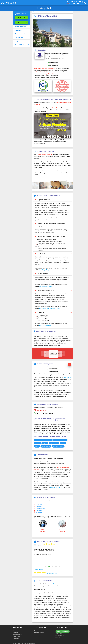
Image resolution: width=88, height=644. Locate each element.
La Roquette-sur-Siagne (60, 440)
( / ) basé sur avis (52, 574)
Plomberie (39, 505)
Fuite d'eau (39, 512)
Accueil (35, 12)
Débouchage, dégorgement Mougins (50, 308)
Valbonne (38, 443)
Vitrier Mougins (39, 631)
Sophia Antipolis (54, 443)
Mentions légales (60, 635)
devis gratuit (67, 378)
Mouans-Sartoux (40, 440)
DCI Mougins (8, 3)
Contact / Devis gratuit (63, 631)
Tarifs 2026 (59, 634)
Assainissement (40, 508)
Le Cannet (49, 440)
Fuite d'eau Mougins (45, 325)
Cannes (37, 446)
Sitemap (58, 637)
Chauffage (39, 507)
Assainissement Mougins (46, 286)
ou (52, 413)
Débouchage (39, 510)
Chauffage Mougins (45, 270)
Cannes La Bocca (46, 446)
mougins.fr (51, 584)
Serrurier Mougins (39, 633)
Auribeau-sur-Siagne (58, 446)
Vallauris (63, 443)
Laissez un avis (38, 570)
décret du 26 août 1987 (57, 488)
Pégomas (45, 443)
